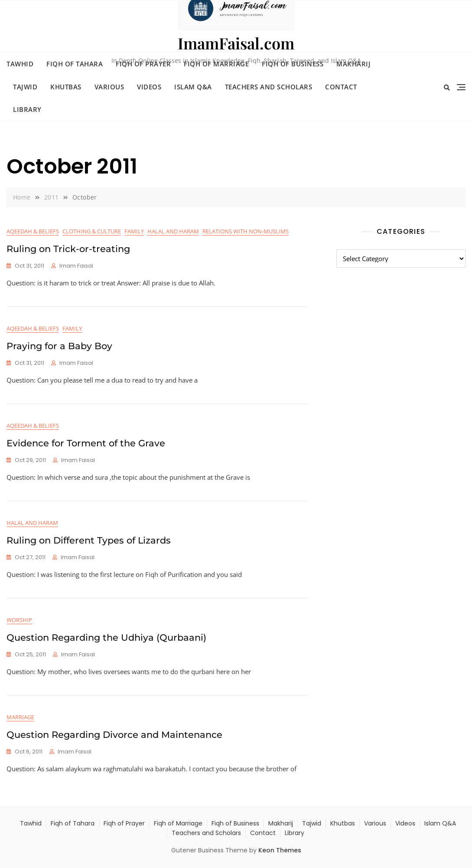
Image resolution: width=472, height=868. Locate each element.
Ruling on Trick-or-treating (68, 249)
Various (109, 87)
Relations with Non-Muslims (246, 231)
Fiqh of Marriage (216, 64)
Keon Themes (280, 850)
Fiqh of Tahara (75, 64)
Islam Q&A (193, 87)
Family (134, 231)
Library (27, 109)
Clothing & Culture (92, 231)
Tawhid (20, 64)
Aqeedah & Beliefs (33, 231)
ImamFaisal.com (236, 43)
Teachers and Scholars (269, 87)
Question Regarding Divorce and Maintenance (114, 735)
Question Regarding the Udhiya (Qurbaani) (106, 637)
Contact (341, 87)
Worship (19, 620)
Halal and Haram (173, 231)
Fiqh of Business (293, 64)
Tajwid (25, 87)
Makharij (353, 64)
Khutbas (66, 87)
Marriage (20, 717)
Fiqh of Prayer (143, 64)
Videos (149, 87)
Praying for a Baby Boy (59, 346)
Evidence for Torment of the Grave (86, 443)
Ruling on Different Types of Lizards (89, 540)
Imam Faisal (76, 266)
